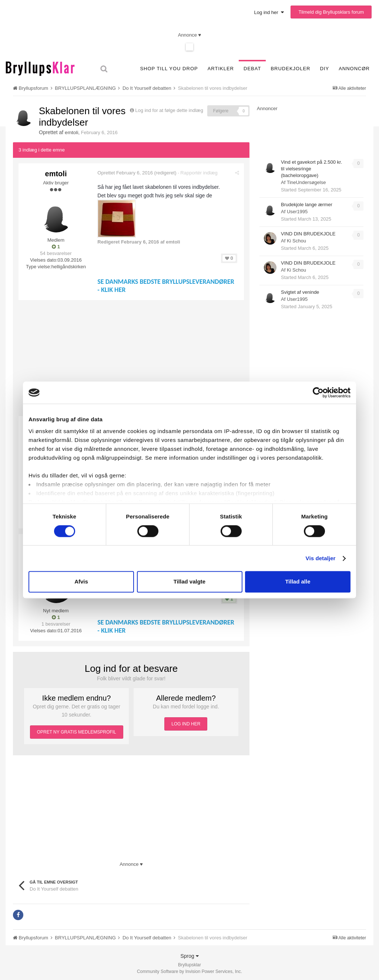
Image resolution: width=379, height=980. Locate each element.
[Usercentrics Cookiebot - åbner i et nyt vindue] (318, 392)
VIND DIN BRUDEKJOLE (308, 234)
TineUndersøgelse (306, 182)
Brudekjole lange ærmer (307, 205)
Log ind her (269, 12)
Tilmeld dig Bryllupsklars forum (331, 12)
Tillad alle (298, 582)
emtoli (72, 132)
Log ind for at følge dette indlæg (169, 110)
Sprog (189, 954)
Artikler (221, 69)
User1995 (297, 212)
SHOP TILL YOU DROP (169, 69)
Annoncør (354, 69)
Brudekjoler (290, 69)
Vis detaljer (321, 558)
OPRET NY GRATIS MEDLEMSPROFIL (77, 730)
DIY (324, 69)
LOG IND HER (186, 722)
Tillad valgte (189, 582)
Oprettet (126, 172)
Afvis (81, 582)
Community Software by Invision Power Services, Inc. (189, 969)
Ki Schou (296, 241)
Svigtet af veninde (300, 292)
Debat (252, 69)
